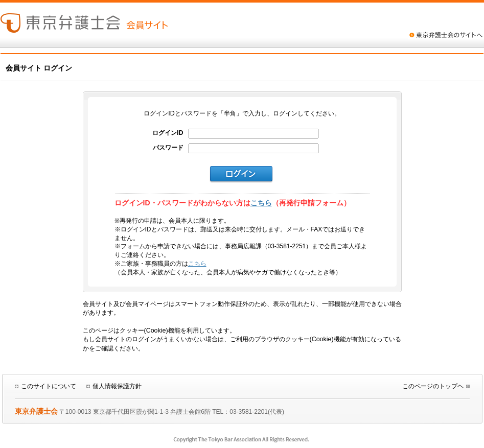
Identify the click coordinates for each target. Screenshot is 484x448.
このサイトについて (49, 386)
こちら (261, 203)
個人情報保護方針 (117, 386)
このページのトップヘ (433, 386)
